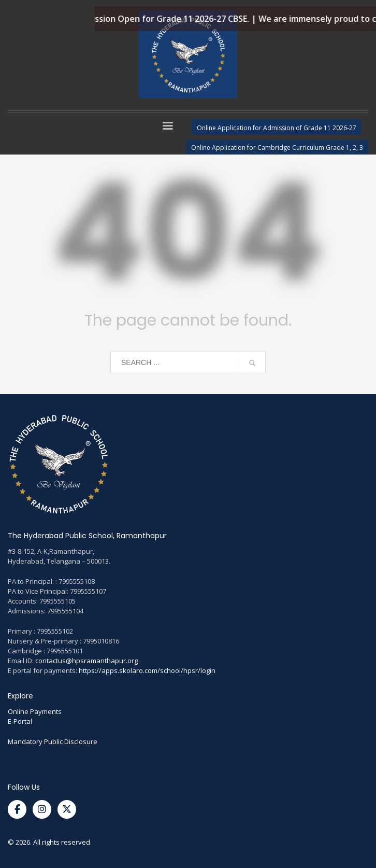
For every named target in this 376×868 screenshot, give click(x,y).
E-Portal (20, 721)
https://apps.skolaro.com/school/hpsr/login (147, 670)
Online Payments (35, 711)
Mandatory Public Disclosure (53, 741)
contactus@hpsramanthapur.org (86, 661)
